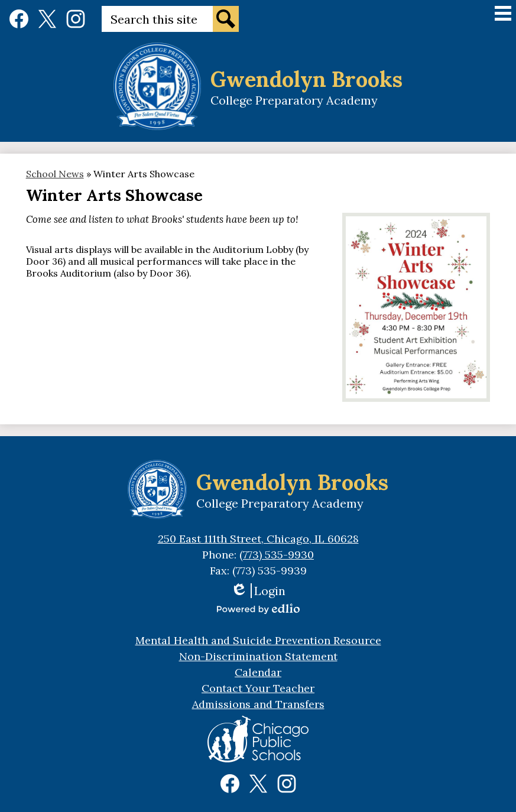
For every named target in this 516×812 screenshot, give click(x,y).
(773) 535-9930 (277, 555)
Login (258, 591)
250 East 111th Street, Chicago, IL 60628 (258, 539)
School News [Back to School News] (55, 174)
